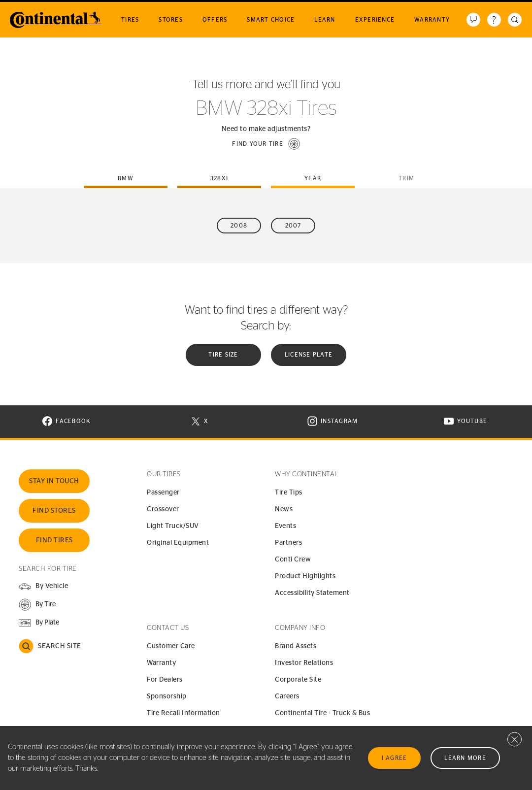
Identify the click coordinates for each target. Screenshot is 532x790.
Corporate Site (298, 680)
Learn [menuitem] (325, 20)
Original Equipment (178, 543)
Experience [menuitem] (375, 20)
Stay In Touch (54, 481)
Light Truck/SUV (173, 526)
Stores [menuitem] (171, 20)
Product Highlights (305, 576)
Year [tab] (313, 178)
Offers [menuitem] (215, 20)
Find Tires (54, 540)
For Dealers (165, 680)
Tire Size (223, 355)
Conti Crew (293, 560)
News (284, 509)
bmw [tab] (126, 178)
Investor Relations (304, 663)
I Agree (395, 758)
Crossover (163, 509)
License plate (309, 355)
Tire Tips (289, 493)
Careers (287, 696)
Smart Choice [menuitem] (271, 20)
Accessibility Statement (312, 593)
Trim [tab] (406, 178)
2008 (239, 226)
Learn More (465, 758)
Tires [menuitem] (130, 20)
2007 (293, 226)
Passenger (163, 493)
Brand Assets (296, 646)
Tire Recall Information (183, 713)
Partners (288, 543)
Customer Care (171, 646)
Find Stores (54, 511)
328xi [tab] (219, 178)
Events (285, 526)
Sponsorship (167, 696)
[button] (266, 144)
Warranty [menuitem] (432, 20)
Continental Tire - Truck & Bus (322, 713)
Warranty (161, 663)
